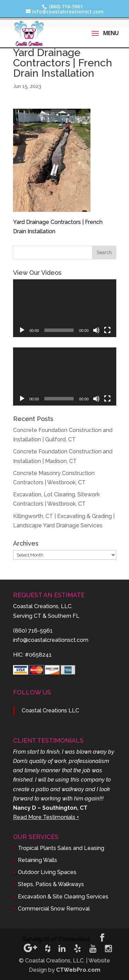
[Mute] (96, 330)
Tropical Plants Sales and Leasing (61, 848)
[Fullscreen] (107, 330)
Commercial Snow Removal (54, 909)
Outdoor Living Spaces (47, 872)
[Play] (22, 330)
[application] (65, 308)
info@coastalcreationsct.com (51, 640)
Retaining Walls (37, 860)
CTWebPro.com (78, 970)
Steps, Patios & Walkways (51, 884)
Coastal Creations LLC (50, 710)
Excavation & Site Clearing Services (63, 897)
